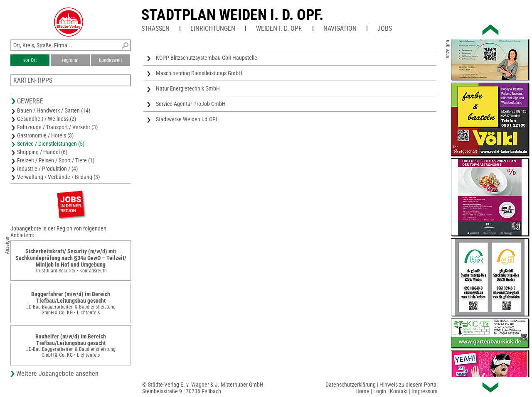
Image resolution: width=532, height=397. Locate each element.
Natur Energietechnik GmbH (188, 88)
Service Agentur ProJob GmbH (191, 104)
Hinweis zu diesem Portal (409, 385)
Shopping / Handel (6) (42, 152)
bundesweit (111, 60)
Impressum (425, 391)
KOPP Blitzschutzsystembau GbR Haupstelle (207, 58)
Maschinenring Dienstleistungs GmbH (199, 73)
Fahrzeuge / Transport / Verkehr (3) (57, 127)
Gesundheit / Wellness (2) (47, 119)
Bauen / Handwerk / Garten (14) (54, 110)
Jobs (385, 28)
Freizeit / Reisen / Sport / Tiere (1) (56, 160)
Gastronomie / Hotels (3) (45, 135)
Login (380, 391)
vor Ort (30, 60)
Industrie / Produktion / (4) (47, 169)
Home (362, 391)
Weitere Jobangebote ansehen (57, 374)
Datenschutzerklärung (351, 385)
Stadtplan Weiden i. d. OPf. (232, 15)
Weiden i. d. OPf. (279, 28)
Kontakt (399, 391)
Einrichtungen (213, 28)
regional (70, 60)
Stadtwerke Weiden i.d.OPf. (187, 119)
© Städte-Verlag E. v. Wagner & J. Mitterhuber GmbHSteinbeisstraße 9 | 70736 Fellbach (203, 388)
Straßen (155, 28)
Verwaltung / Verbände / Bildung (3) (58, 177)
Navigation (340, 28)
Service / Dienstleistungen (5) (51, 144)
